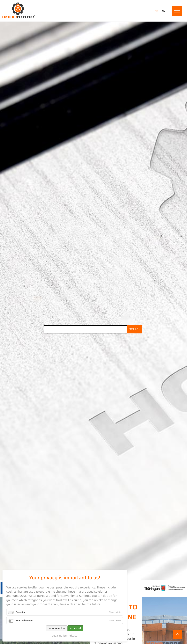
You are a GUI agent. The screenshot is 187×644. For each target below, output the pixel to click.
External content (24, 620)
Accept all (75, 628)
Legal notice (59, 636)
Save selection (57, 628)
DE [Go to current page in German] (156, 11)
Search (135, 329)
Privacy (73, 636)
